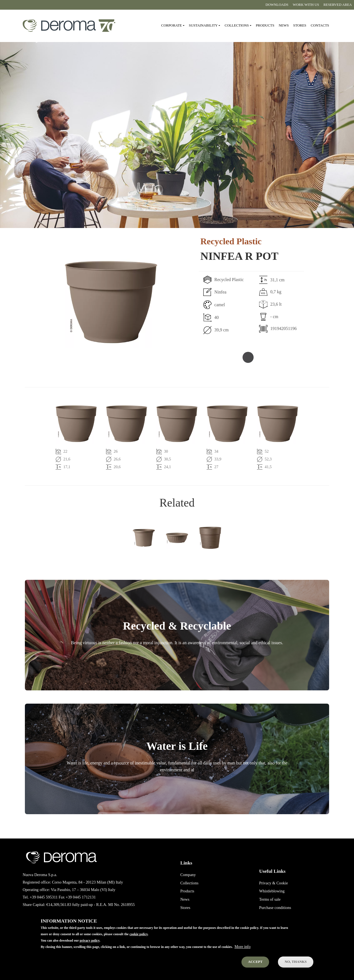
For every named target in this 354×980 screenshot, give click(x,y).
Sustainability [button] (203, 25)
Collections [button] (237, 25)
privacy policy (90, 942)
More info (243, 948)
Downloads (277, 5)
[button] (91, 302)
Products (265, 25)
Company (188, 875)
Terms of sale (270, 899)
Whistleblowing (272, 891)
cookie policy (139, 936)
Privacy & (267, 883)
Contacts (320, 25)
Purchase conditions (275, 908)
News (284, 25)
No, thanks (296, 964)
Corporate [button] (172, 25)
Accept (255, 964)
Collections (189, 883)
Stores (300, 25)
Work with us (306, 5)
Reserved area (338, 5)
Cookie (282, 883)
